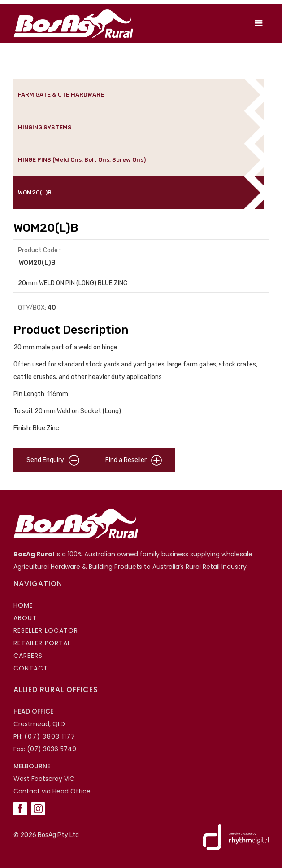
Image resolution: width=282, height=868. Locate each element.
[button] (259, 23)
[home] (71, 24)
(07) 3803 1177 (50, 736)
